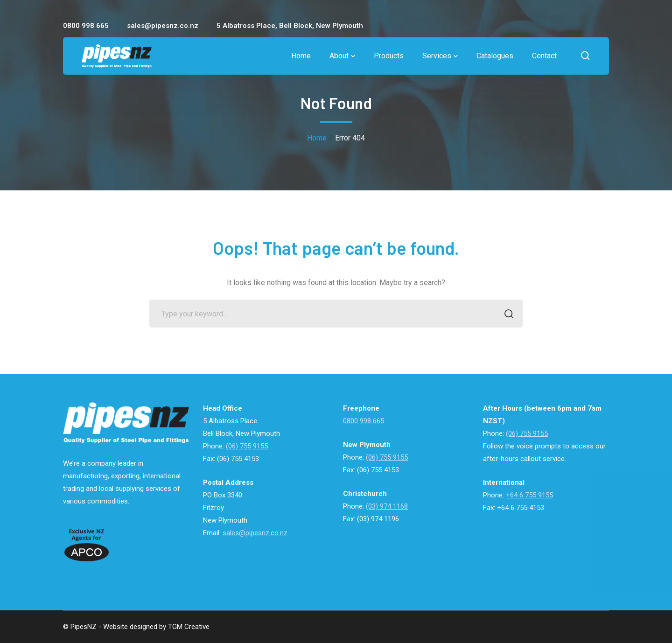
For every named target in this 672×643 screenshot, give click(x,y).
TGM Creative (189, 627)
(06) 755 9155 (247, 446)
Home (317, 138)
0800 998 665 (364, 421)
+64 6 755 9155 (529, 495)
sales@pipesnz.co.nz (255, 533)
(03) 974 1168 (387, 506)
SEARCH (506, 315)
